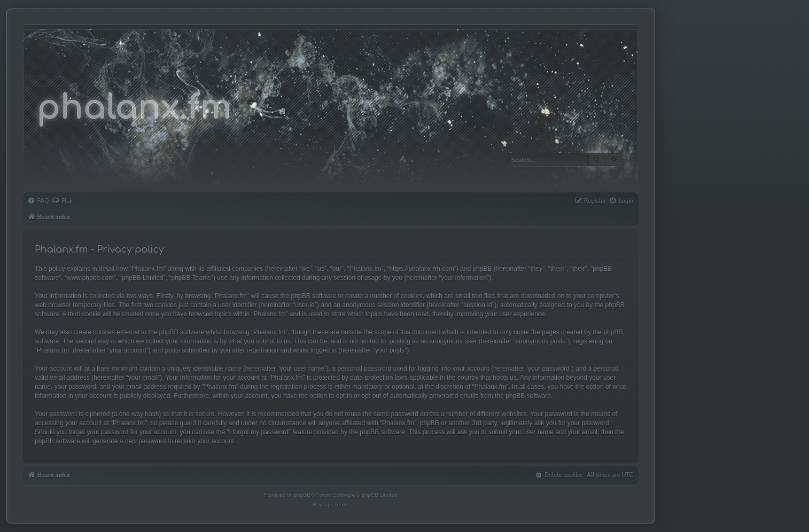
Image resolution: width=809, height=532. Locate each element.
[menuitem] (38, 201)
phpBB (302, 495)
